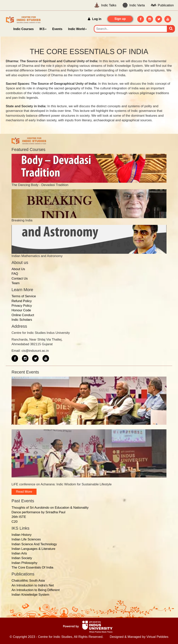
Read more (24, 492)
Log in (95, 19)
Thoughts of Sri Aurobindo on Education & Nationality (50, 508)
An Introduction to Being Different (36, 590)
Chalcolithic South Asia (28, 581)
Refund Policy (22, 301)
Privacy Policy (22, 306)
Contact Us (20, 278)
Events (57, 29)
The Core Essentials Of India (32, 567)
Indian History (22, 535)
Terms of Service (24, 296)
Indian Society (22, 558)
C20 (15, 522)
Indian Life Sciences (26, 539)
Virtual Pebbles (157, 637)
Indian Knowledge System (30, 595)
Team (16, 283)
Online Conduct (23, 315)
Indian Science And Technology (34, 544)
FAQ (15, 274)
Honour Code (21, 310)
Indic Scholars (22, 320)
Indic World (77, 29)
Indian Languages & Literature (33, 549)
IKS (43, 29)
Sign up (120, 19)
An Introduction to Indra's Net (33, 585)
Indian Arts (19, 553)
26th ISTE (19, 517)
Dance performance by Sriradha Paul (38, 512)
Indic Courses (23, 29)
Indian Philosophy (24, 563)
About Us (18, 269)
